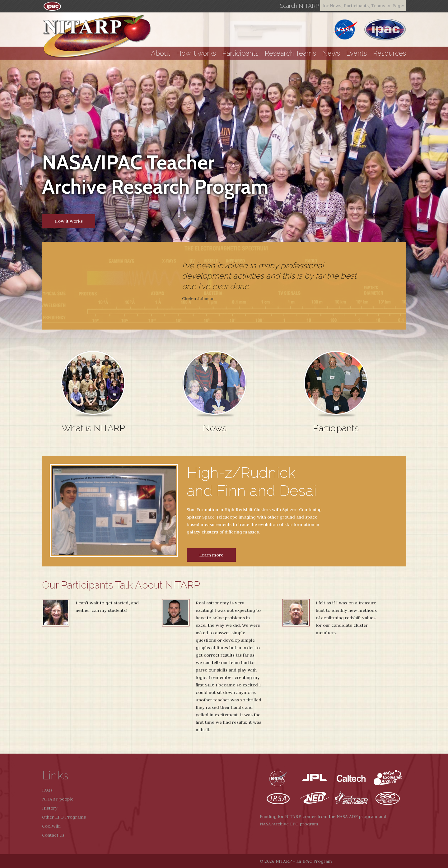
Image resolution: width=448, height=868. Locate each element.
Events (357, 53)
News (331, 53)
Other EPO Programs (64, 817)
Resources (390, 53)
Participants (240, 53)
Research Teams (290, 53)
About (161, 53)
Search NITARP (299, 6)
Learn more (211, 555)
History (50, 808)
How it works (196, 53)
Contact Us (53, 835)
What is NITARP (93, 428)
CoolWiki (51, 826)
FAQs (47, 790)
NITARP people (58, 799)
